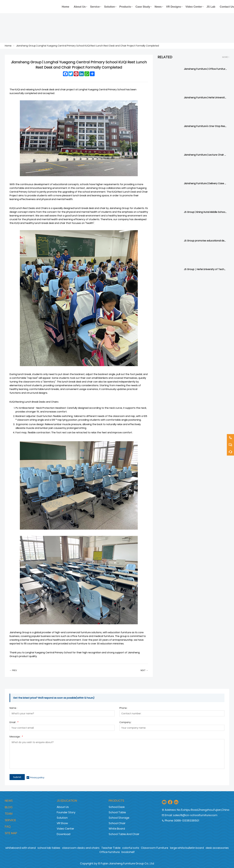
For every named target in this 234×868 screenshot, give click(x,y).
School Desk (117, 807)
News (9, 801)
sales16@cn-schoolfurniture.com (195, 815)
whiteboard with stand (21, 848)
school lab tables (49, 848)
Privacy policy (37, 778)
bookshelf (128, 852)
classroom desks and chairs (81, 848)
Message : (16, 737)
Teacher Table (111, 848)
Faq (8, 827)
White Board (117, 829)
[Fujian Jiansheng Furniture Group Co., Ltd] (32, 7)
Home (8, 46)
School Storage (119, 818)
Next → (144, 670)
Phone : (124, 708)
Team (9, 814)
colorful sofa (131, 848)
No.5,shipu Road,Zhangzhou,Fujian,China (203, 810)
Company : (126, 723)
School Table (117, 812)
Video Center (65, 829)
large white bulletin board (187, 848)
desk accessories (217, 848)
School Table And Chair (124, 834)
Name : (13, 708)
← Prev (13, 670)
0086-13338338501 (187, 821)
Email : (14, 723)
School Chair (117, 823)
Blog (9, 807)
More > (226, 57)
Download (63, 834)
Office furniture (110, 852)
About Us (63, 807)
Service (10, 820)
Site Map (11, 833)
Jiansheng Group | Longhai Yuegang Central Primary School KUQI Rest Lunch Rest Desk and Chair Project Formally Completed (88, 46)
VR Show (62, 823)
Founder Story (66, 812)
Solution (62, 818)
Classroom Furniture (155, 848)
